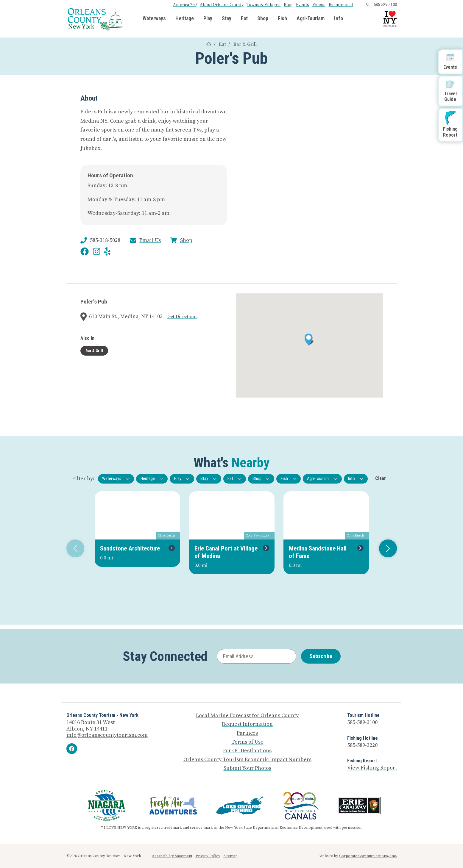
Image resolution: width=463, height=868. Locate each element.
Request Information (247, 724)
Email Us (150, 240)
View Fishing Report (372, 768)
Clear (381, 478)
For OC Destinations (247, 751)
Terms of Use (247, 742)
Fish (282, 19)
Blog (288, 5)
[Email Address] (257, 656)
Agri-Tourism (311, 19)
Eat (244, 19)
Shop (263, 19)
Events (303, 5)
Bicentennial (341, 5)
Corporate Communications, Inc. (368, 856)
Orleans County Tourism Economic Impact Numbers (247, 760)
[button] (309, 340)
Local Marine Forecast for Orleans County (247, 716)
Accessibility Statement (172, 856)
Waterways (154, 19)
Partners (247, 733)
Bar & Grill (245, 44)
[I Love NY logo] (390, 19)
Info (339, 19)
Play (208, 19)
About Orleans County (222, 5)
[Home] (209, 44)
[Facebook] (72, 749)
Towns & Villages (264, 5)
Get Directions (182, 317)
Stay (227, 19)
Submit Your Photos (247, 768)
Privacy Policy (208, 856)
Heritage (185, 19)
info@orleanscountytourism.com (107, 735)
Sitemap (231, 856)
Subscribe (321, 656)
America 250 (185, 5)
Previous (73, 548)
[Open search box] (368, 5)
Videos (319, 5)
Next (386, 548)
